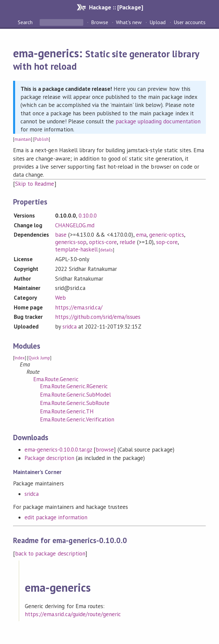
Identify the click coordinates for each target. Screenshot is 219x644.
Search (26, 22)
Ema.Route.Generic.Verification (77, 419)
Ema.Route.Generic (56, 379)
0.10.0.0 (88, 216)
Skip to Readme (35, 184)
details (106, 250)
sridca (70, 327)
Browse (100, 22)
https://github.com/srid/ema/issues (98, 317)
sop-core (167, 242)
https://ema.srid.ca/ (79, 307)
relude (127, 242)
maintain (23, 139)
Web (60, 298)
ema (141, 235)
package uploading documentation (158, 121)
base (61, 235)
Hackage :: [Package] (116, 7)
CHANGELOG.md (75, 225)
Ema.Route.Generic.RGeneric (74, 386)
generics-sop (71, 242)
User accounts (190, 22)
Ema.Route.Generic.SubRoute (75, 403)
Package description (49, 458)
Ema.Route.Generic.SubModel (75, 395)
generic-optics (167, 235)
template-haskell (76, 249)
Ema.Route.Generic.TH (67, 411)
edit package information (56, 517)
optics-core (103, 242)
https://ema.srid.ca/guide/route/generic (73, 614)
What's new (129, 22)
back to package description (50, 553)
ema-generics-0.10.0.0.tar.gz (58, 450)
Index (20, 358)
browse (105, 450)
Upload (158, 22)
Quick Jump (39, 358)
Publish (41, 139)
